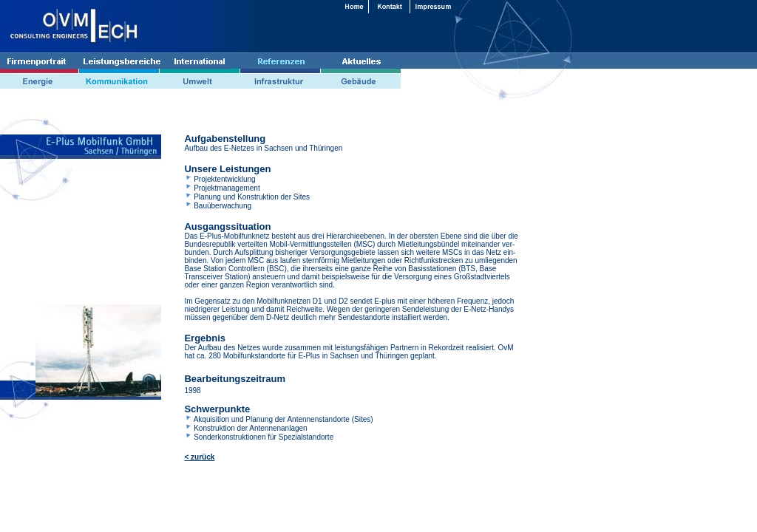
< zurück (199, 457)
